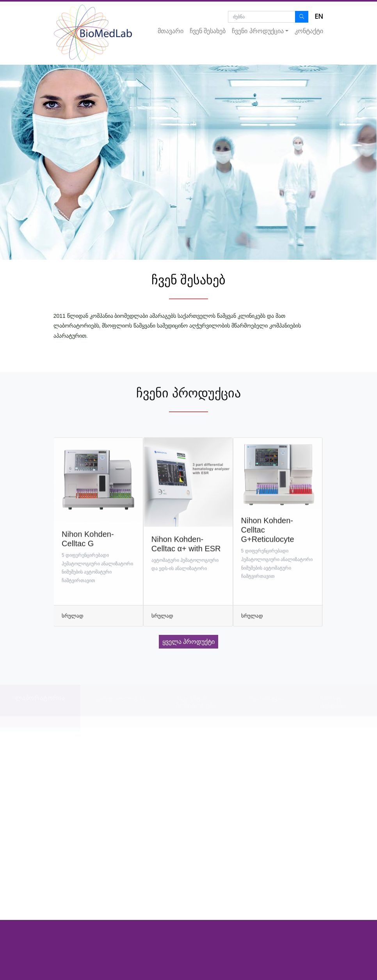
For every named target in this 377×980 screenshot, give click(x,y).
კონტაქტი (309, 31)
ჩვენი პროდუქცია (258, 31)
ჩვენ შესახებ (208, 31)
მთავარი (171, 31)
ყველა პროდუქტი (188, 642)
